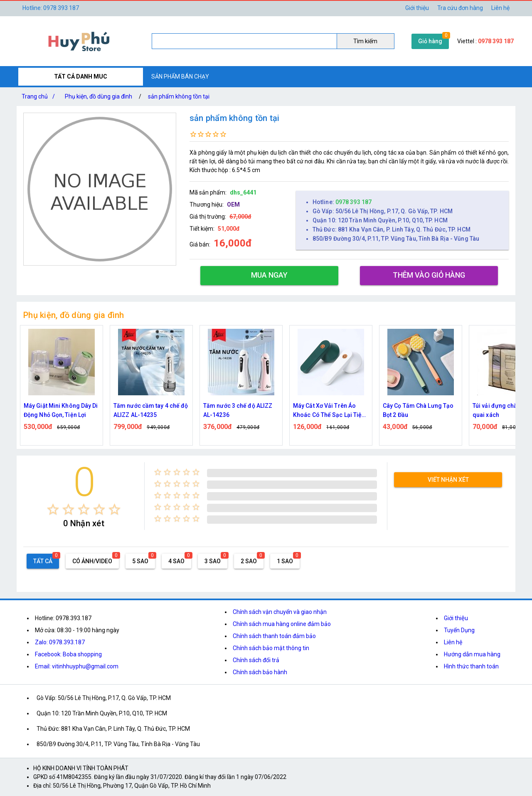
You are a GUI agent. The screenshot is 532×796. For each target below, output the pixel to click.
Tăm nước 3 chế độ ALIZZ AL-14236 (238, 410)
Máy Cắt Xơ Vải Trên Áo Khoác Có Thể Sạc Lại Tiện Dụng (329, 411)
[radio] (53, 509)
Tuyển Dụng (459, 630)
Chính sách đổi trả (256, 660)
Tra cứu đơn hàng (460, 8)
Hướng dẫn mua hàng (472, 654)
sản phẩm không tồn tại (179, 96)
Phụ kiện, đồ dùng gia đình (99, 96)
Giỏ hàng (430, 41)
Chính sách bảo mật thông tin (271, 648)
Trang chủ (40, 96)
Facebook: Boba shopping (68, 654)
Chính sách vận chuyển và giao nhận (280, 612)
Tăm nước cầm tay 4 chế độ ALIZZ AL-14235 (151, 410)
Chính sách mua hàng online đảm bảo (282, 624)
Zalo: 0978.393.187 (60, 642)
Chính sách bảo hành (260, 672)
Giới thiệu (417, 8)
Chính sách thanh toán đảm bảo (274, 636)
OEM (233, 205)
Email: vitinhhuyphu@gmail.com (77, 666)
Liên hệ (500, 8)
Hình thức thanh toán (471, 666)
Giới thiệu (456, 618)
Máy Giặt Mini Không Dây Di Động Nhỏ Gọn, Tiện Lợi (61, 410)
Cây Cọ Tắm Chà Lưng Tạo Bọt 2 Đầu (418, 410)
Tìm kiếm (365, 41)
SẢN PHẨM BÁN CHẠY (180, 76)
